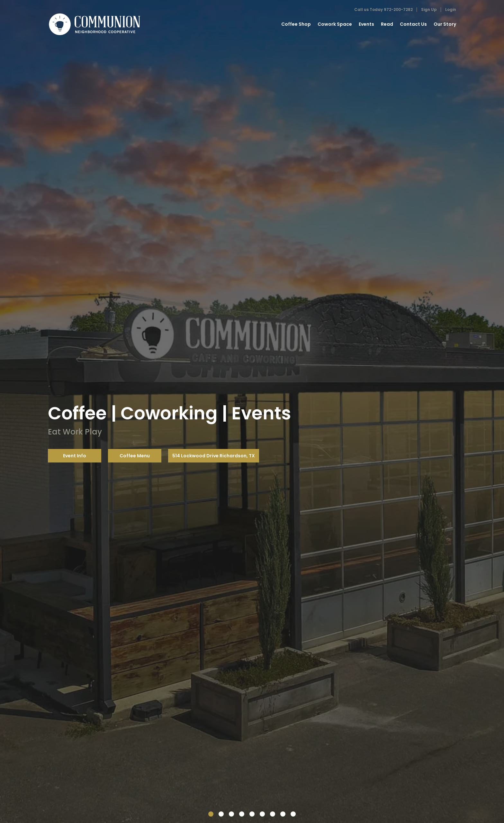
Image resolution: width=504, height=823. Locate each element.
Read (387, 24)
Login (451, 9)
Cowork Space (335, 24)
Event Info (75, 456)
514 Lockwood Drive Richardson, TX (214, 456)
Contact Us (413, 24)
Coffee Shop (296, 24)
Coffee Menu (135, 456)
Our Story (445, 24)
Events (366, 24)
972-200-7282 (398, 9)
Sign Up (429, 9)
